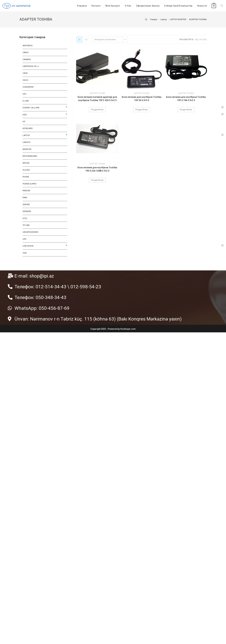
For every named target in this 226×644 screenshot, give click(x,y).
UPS (24, 239)
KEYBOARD (28, 128)
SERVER (26, 204)
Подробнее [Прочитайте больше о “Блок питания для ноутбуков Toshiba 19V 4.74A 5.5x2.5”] (186, 110)
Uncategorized (30, 232)
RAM (25, 197)
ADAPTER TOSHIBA (97, 93)
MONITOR (27, 149)
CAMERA (27, 59)
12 (196, 40)
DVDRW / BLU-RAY (31, 108)
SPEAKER (27, 211)
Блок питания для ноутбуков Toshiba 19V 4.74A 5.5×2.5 (186, 99)
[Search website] (222, 6)
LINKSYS (27, 142)
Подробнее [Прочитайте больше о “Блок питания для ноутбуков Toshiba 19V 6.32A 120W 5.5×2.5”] (97, 180)
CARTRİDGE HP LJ (31, 66)
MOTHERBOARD (30, 156)
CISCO (25, 80)
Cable (26, 52)
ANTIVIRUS (28, 46)
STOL (25, 218)
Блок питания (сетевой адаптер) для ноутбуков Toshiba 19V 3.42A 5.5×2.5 (97, 99)
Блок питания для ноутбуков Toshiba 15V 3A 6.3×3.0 (142, 99)
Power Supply (30, 184)
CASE (25, 73)
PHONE (26, 177)
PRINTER (26, 191)
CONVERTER (28, 87)
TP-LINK (26, 225)
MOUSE (26, 163)
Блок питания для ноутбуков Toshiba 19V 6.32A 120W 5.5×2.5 (97, 169)
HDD (25, 115)
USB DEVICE (28, 246)
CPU (24, 94)
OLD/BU (26, 170)
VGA (25, 253)
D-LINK (26, 101)
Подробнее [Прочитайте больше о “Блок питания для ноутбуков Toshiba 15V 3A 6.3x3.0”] (142, 110)
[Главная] (146, 19)
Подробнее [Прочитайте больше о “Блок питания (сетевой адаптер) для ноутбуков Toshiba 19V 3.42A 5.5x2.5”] (97, 110)
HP (24, 121)
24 (200, 40)
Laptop (26, 135)
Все (205, 40)
